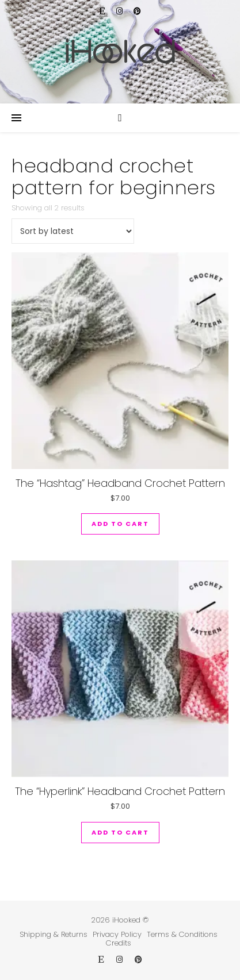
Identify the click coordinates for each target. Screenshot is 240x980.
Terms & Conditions (182, 934)
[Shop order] (73, 231)
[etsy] (104, 11)
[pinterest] (137, 11)
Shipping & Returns (54, 934)
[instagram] (121, 11)
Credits (119, 943)
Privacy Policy (117, 934)
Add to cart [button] (120, 524)
